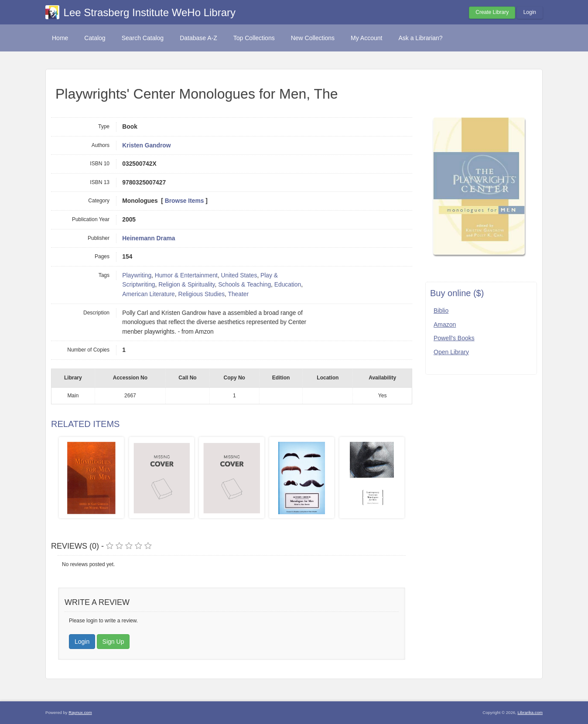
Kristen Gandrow (146, 145)
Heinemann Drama (149, 238)
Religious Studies (201, 294)
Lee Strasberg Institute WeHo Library (150, 12)
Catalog (95, 38)
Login (530, 12)
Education (288, 285)
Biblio (441, 311)
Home (60, 38)
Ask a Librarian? (420, 38)
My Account (366, 38)
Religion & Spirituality (186, 285)
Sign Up (113, 642)
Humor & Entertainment (186, 275)
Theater (238, 294)
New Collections (313, 38)
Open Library (451, 352)
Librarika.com (530, 712)
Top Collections (254, 38)
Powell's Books (454, 338)
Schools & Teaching (244, 285)
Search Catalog (143, 38)
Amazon (445, 324)
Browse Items (185, 201)
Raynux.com (80, 712)
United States (239, 275)
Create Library (492, 12)
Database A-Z (198, 38)
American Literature (148, 294)
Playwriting (137, 275)
